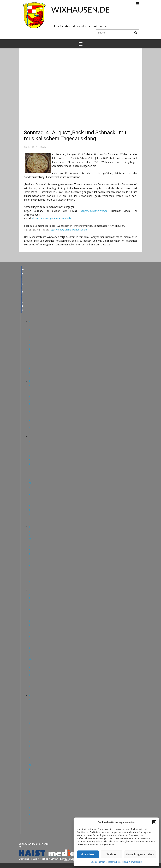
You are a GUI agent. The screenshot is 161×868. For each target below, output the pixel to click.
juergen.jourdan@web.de (94, 211)
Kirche (44, 147)
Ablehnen (111, 854)
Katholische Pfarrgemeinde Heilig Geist (30, 761)
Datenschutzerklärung (119, 862)
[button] (154, 822)
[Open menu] (137, 4)
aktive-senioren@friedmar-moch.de (52, 218)
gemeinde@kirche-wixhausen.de (69, 230)
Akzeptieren (88, 854)
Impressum (137, 862)
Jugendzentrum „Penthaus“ (30, 479)
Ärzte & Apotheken (30, 349)
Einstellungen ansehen (140, 854)
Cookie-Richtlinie (99, 862)
